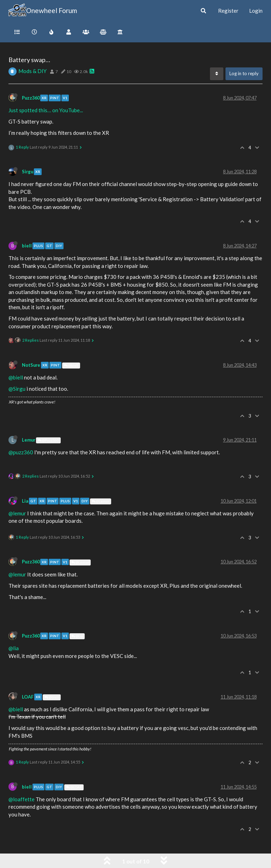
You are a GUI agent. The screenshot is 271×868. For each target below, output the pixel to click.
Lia (25, 501)
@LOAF (74, 787)
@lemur (17, 513)
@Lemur (101, 501)
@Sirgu (17, 389)
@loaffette (22, 799)
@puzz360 (21, 452)
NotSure (31, 365)
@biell (71, 365)
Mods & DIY (32, 71)
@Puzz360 (48, 440)
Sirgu (28, 172)
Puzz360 (31, 98)
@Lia (77, 636)
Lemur (29, 440)
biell (27, 246)
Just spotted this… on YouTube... (46, 110)
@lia (14, 648)
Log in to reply (244, 73)
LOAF (28, 697)
